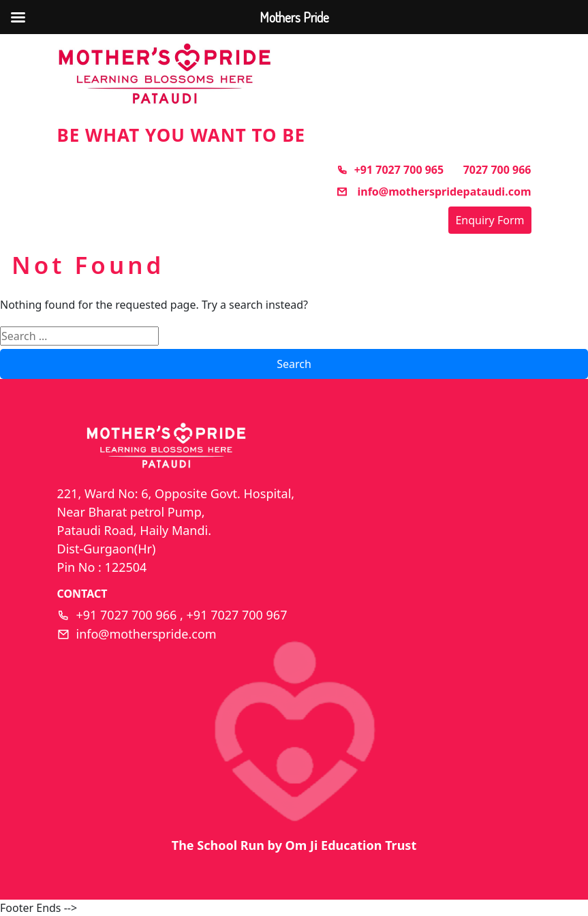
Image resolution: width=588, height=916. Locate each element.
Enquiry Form (490, 220)
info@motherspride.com (146, 634)
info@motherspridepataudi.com (434, 192)
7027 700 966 (497, 170)
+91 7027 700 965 (390, 170)
